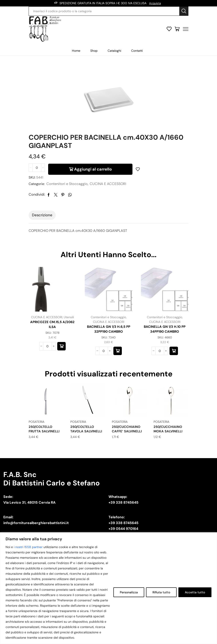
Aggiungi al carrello (93, 171)
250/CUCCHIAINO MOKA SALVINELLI (169, 434)
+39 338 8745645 (123, 508)
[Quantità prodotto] (37, 171)
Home (76, 50)
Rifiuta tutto (161, 592)
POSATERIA (36, 427)
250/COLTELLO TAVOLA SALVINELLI (87, 434)
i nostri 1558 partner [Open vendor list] (28, 547)
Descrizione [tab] (42, 219)
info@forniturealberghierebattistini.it (36, 528)
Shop (94, 50)
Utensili (69, 322)
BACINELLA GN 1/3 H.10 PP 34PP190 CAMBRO (165, 334)
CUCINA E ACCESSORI (109, 188)
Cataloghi (114, 50)
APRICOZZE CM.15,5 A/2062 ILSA (52, 329)
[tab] (42, 220)
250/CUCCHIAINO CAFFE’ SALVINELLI (128, 434)
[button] (61, 352)
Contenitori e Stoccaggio (68, 188)
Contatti (137, 50)
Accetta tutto (195, 592)
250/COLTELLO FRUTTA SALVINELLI (45, 434)
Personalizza (129, 592)
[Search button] (184, 11)
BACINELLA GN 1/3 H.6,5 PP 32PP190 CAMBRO (109, 334)
